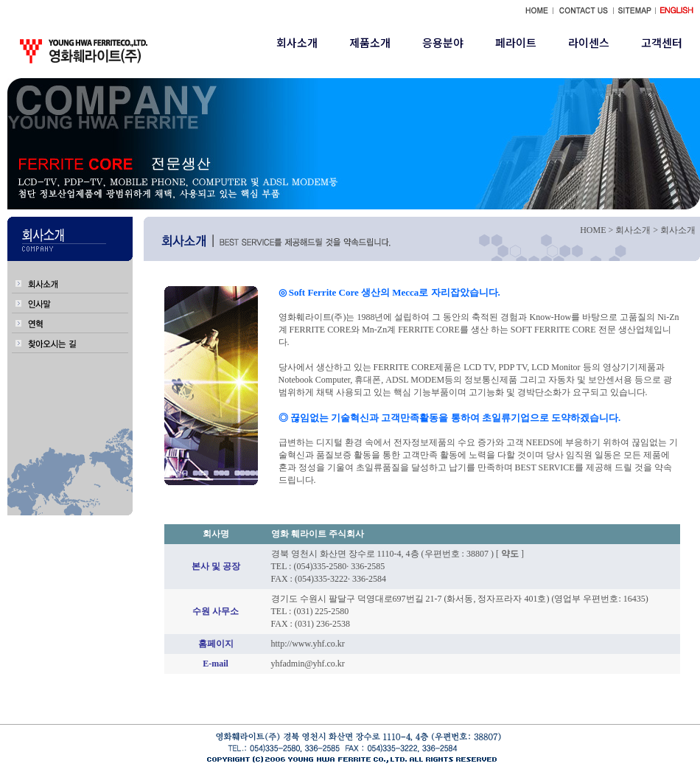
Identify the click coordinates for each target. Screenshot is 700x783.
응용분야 (443, 42)
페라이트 (516, 42)
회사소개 (297, 42)
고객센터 (662, 42)
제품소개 (370, 42)
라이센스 (589, 42)
